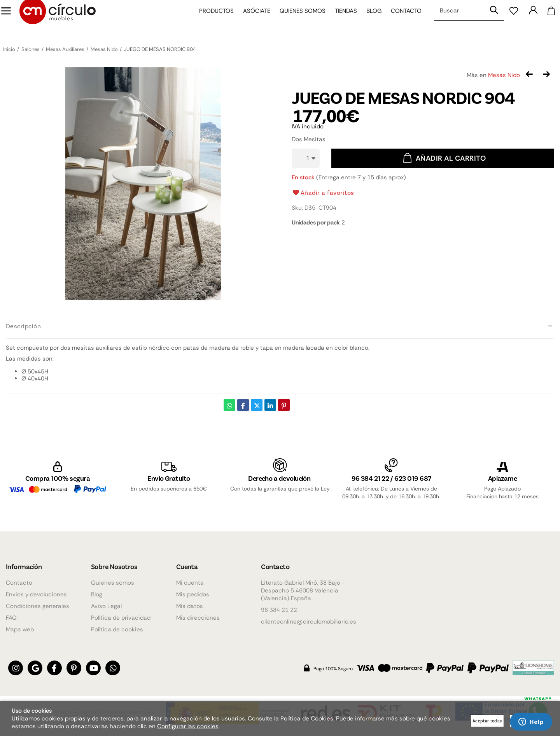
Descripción (23, 326)
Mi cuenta (190, 583)
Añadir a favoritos (323, 193)
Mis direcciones (198, 618)
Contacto (400, 19)
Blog (368, 19)
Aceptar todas (487, 721)
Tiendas (340, 19)
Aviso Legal (106, 606)
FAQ (11, 618)
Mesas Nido (504, 75)
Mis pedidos (193, 594)
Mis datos (190, 606)
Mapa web (20, 629)
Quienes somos (297, 19)
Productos (211, 19)
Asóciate (251, 19)
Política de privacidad (121, 618)
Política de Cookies (307, 718)
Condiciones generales (38, 606)
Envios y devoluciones (36, 594)
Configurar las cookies (188, 726)
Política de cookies (117, 629)
